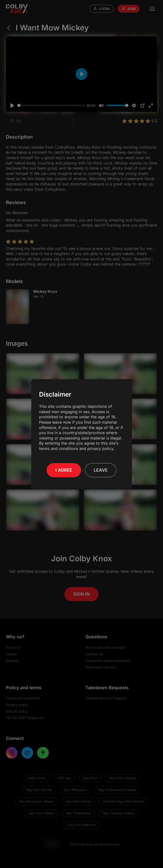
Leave (101, 470)
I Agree (64, 470)
